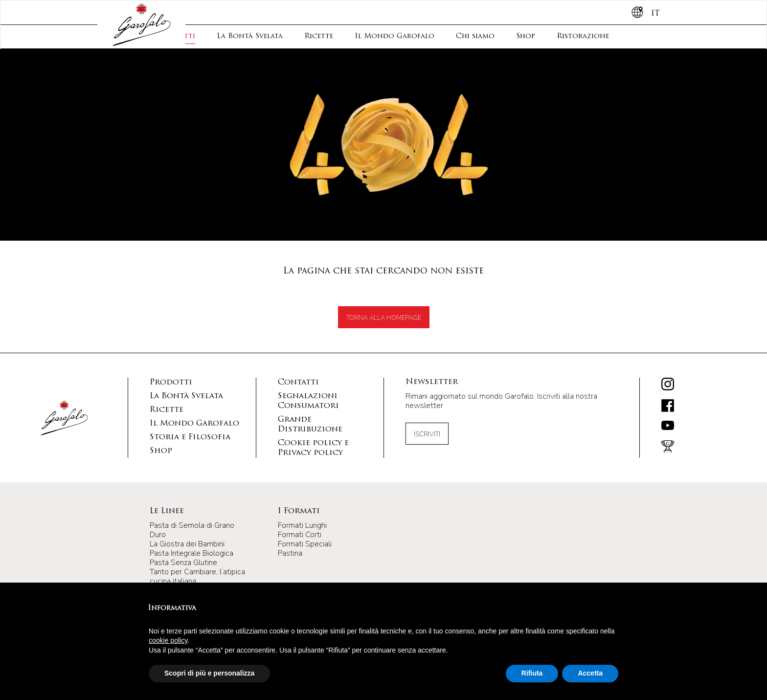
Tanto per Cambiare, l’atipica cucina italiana (197, 576)
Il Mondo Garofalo (395, 36)
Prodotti (171, 383)
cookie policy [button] (168, 640)
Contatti (298, 383)
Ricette (319, 36)
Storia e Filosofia (190, 437)
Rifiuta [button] (532, 673)
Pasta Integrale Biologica (192, 553)
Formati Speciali (305, 544)
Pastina (290, 553)
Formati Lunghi (302, 525)
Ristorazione (583, 36)
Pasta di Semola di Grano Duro (192, 530)
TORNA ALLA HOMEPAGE (384, 318)
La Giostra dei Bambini (187, 544)
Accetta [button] (590, 673)
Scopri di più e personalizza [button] (209, 673)
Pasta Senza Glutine (183, 563)
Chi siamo (475, 36)
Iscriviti (427, 434)
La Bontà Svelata (250, 36)
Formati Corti (300, 535)
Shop (526, 36)
